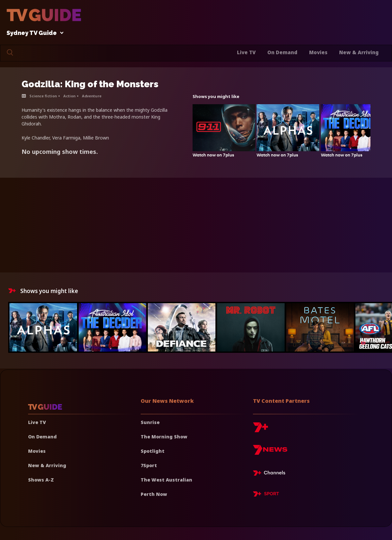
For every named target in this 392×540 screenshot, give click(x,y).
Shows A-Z (41, 480)
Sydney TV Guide (33, 33)
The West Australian (166, 480)
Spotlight (153, 451)
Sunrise (150, 422)
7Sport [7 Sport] (149, 465)
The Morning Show (164, 437)
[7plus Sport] (266, 495)
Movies (318, 52)
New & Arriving (359, 52)
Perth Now (154, 494)
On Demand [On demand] (42, 437)
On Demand (282, 52)
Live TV (246, 52)
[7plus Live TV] (271, 474)
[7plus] (260, 430)
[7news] (270, 452)
